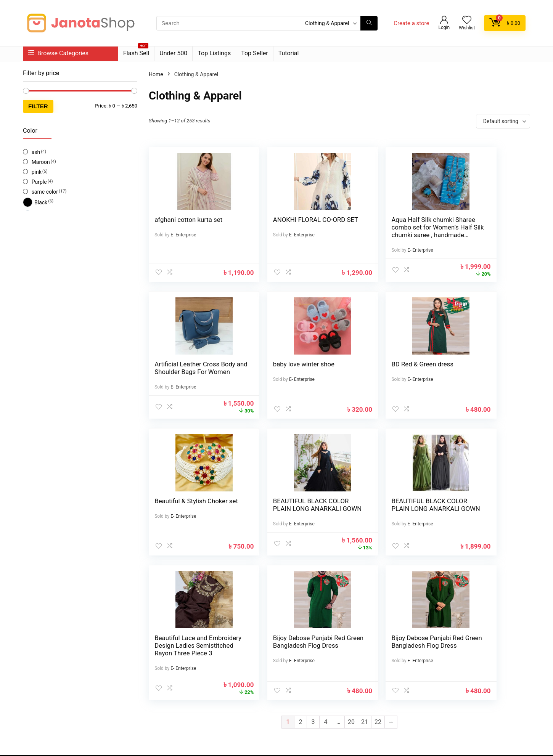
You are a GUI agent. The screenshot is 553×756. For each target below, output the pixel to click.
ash (36, 152)
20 (351, 593)
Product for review (219, 664)
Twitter (100, 688)
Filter (38, 106)
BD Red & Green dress (283, 364)
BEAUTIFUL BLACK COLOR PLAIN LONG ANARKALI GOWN (475, 372)
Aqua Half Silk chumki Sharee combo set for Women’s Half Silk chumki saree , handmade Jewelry (380, 235)
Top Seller (255, 53)
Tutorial (289, 53)
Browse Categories (58, 53)
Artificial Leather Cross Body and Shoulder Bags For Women (481, 227)
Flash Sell (136, 52)
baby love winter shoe (185, 364)
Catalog (206, 696)
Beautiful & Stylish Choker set (375, 368)
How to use (293, 675)
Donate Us (292, 685)
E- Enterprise (183, 235)
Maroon (41, 162)
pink (37, 172)
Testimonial (293, 664)
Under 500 (173, 53)
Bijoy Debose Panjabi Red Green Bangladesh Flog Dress (385, 516)
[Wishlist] (467, 21)
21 (365, 593)
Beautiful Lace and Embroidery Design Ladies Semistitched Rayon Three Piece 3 (281, 520)
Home (156, 74)
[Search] (369, 23)
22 (378, 593)
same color (45, 192)
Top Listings (214, 53)
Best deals (210, 685)
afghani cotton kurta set (188, 220)
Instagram (78, 688)
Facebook (51, 688)
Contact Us (210, 675)
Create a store (411, 23)
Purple (39, 182)
